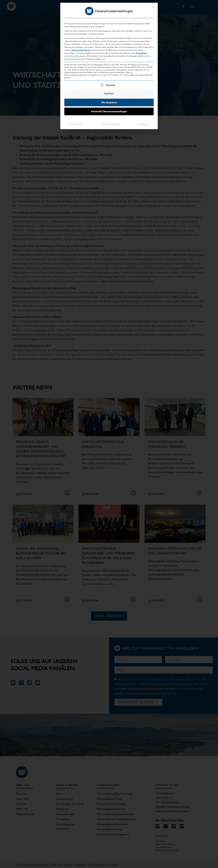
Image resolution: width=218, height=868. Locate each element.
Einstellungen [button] (142, 53)
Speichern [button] (109, 93)
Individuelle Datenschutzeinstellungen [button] (109, 111)
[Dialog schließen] (154, 7)
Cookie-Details (76, 124)
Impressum (144, 124)
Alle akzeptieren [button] (109, 102)
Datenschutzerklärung (81, 50)
